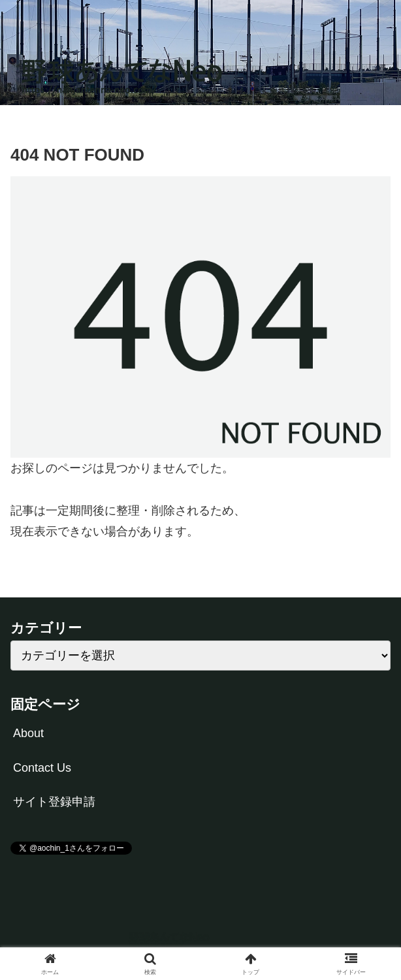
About (28, 733)
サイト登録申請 (54, 802)
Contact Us (42, 768)
